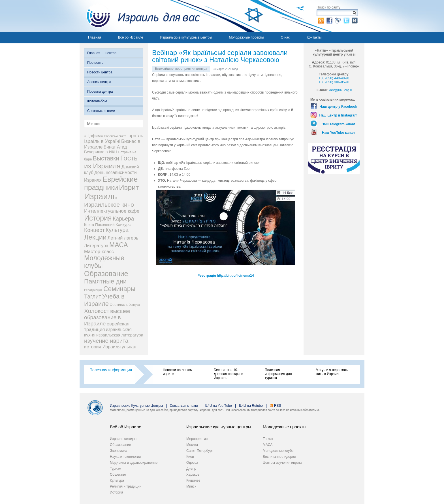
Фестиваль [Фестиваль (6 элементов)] (119, 305)
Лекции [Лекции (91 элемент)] (95, 237)
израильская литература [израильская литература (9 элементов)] (120, 335)
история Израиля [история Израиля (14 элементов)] (102, 347)
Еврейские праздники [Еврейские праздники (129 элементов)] (111, 183)
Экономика (119, 451)
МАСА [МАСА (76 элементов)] (119, 245)
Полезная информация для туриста (278, 374)
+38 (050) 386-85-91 (334, 82)
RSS (278, 406)
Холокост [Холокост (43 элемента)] (97, 311)
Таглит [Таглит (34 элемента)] (93, 297)
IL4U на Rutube (251, 406)
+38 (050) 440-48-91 (334, 78)
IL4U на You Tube (218, 406)
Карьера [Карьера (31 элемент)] (123, 219)
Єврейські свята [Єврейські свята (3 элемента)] (115, 136)
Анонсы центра (99, 82)
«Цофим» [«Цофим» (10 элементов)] (94, 136)
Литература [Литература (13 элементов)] (96, 246)
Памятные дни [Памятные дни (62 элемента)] (105, 281)
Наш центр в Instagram (339, 115)
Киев (190, 457)
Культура (117, 480)
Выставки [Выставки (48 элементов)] (106, 158)
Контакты (314, 37)
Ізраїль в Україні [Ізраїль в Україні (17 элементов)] (102, 141)
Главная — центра (102, 53)
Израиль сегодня (123, 439)
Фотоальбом (97, 101)
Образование (120, 445)
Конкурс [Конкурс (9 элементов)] (123, 225)
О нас (285, 37)
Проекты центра (100, 92)
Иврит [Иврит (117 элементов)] (129, 188)
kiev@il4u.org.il (340, 90)
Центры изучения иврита (282, 463)
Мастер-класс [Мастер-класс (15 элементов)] (99, 251)
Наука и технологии (125, 457)
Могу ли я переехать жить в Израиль (332, 372)
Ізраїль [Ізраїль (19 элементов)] (135, 135)
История (117, 492)
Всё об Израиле (131, 37)
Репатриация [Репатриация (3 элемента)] (93, 290)
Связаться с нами (101, 111)
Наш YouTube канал (338, 133)
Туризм (116, 469)
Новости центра (100, 72)
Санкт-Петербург (200, 451)
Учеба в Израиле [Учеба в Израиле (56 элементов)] (104, 300)
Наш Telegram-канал (338, 124)
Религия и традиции (126, 486)
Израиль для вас (140, 16)
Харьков (193, 475)
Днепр (191, 469)
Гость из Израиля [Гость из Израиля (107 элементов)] (111, 162)
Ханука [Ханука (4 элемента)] (135, 305)
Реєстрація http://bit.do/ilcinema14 (226, 276)
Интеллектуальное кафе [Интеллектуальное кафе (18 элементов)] (112, 211)
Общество (118, 475)
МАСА (268, 445)
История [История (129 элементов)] (98, 218)
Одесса (192, 463)
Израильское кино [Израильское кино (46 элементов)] (109, 205)
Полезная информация (111, 370)
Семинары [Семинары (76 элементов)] (119, 289)
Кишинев (193, 480)
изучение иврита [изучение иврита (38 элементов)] (106, 341)
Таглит (268, 439)
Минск (191, 486)
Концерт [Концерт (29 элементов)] (94, 230)
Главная (95, 37)
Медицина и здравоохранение (134, 463)
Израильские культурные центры (186, 37)
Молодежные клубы (278, 451)
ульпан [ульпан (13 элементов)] (129, 347)
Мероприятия (197, 439)
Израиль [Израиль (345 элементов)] (101, 196)
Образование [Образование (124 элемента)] (106, 274)
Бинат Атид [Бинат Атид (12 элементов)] (115, 147)
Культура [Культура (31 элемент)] (117, 230)
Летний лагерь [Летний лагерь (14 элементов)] (123, 238)
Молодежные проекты (246, 37)
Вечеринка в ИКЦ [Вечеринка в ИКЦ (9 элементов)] (101, 152)
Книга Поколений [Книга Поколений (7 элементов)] (99, 225)
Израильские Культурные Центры (136, 406)
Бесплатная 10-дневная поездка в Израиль (229, 374)
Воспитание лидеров (279, 457)
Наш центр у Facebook (339, 107)
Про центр (95, 63)
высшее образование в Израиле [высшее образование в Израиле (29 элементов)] (107, 317)
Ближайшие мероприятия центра (181, 69)
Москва (192, 445)
